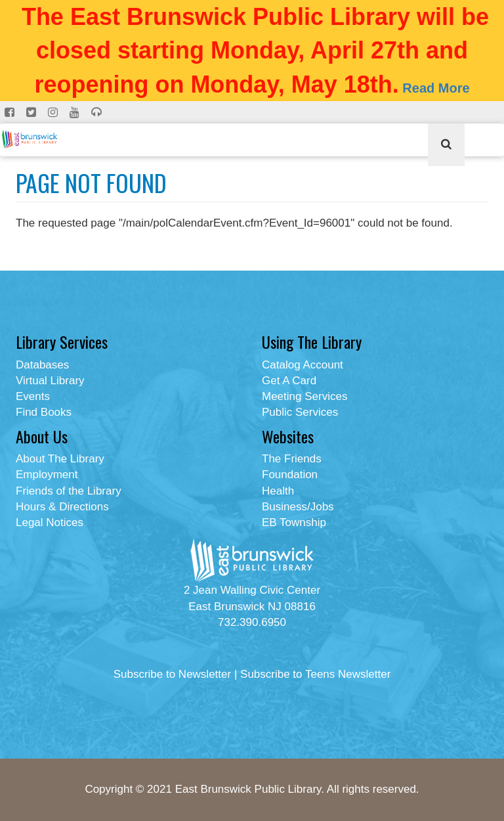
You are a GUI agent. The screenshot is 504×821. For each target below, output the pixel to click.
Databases (42, 365)
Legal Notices (50, 522)
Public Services (300, 412)
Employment (47, 475)
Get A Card (289, 381)
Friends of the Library (69, 491)
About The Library (60, 459)
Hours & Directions (62, 507)
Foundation (290, 475)
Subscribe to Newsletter (173, 674)
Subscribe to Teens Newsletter (315, 674)
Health (278, 491)
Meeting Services (304, 396)
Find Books (44, 412)
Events (33, 396)
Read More (436, 88)
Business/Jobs (298, 507)
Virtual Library (50, 381)
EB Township (294, 522)
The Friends (292, 459)
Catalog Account (303, 365)
